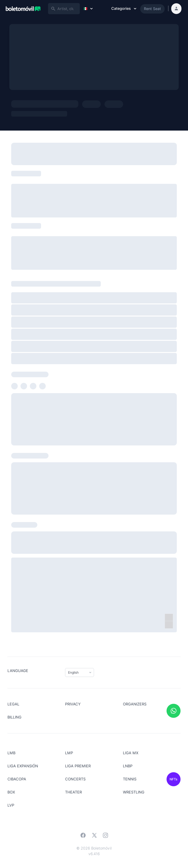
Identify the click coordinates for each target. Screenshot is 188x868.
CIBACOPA (17, 779)
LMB (11, 753)
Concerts (75, 779)
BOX (11, 792)
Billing (14, 717)
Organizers (135, 704)
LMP (69, 753)
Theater (73, 792)
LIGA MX (131, 753)
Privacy (73, 704)
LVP (11, 805)
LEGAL (13, 704)
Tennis (130, 779)
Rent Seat (152, 9)
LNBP (128, 766)
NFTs (174, 779)
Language (18, 671)
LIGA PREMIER (78, 766)
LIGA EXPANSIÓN (23, 766)
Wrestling (134, 792)
